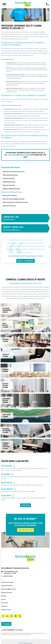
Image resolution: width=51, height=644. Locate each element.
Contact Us (4, 606)
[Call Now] (47, 4)
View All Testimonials (26, 261)
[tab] (49, 172)
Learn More (26, 505)
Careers (3, 599)
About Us (4, 596)
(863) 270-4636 (12, 155)
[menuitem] (26, 172)
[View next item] (50, 247)
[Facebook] (3, 616)
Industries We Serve (7, 586)
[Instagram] (11, 616)
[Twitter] (20, 616)
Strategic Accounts (7, 593)
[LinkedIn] (7, 616)
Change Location (6, 610)
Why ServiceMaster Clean (8, 589)
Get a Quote (5, 603)
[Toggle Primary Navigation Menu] (4, 4)
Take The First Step (26, 530)
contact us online (25, 155)
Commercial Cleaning (7, 582)
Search (7, 624)
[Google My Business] (16, 616)
